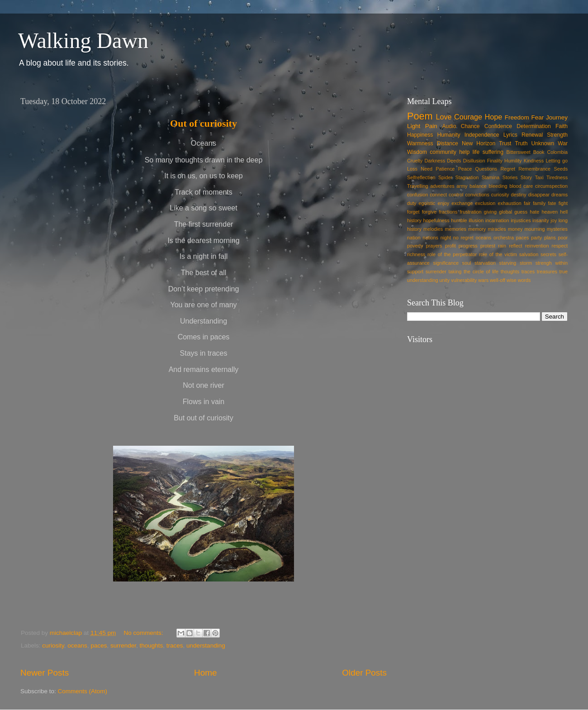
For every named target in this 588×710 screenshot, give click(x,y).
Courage (468, 117)
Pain (431, 126)
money (515, 229)
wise (512, 280)
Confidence (498, 126)
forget (413, 212)
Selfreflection (421, 177)
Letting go (557, 161)
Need (427, 169)
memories (456, 229)
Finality (495, 161)
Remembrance (534, 169)
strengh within (552, 263)
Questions (486, 169)
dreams (560, 195)
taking (455, 272)
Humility (513, 161)
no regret (463, 238)
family (539, 203)
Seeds (561, 169)
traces (175, 646)
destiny (518, 195)
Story (526, 177)
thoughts (152, 646)
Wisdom (417, 152)
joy (554, 220)
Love (443, 117)
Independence (482, 135)
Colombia (557, 152)
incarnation (497, 220)
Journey (557, 117)
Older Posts (364, 673)
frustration (471, 212)
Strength (557, 135)
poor (563, 238)
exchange (462, 203)
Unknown (543, 143)
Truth (522, 143)
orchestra (504, 238)
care (528, 186)
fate (552, 203)
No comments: (144, 633)
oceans (77, 646)
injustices (521, 220)
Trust (505, 143)
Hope (494, 117)
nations (430, 238)
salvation (529, 254)
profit (450, 246)
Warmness (420, 143)
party (536, 238)
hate (534, 212)
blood (515, 186)
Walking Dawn (83, 41)
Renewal (532, 135)
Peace (465, 169)
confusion (417, 195)
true (563, 272)
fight (563, 203)
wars (483, 280)
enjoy (443, 203)
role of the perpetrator (452, 254)
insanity (541, 220)
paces (99, 646)
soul (467, 263)
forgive (429, 212)
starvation (485, 263)
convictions (477, 195)
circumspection (551, 186)
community (443, 152)
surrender (123, 646)
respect (560, 246)
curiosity (53, 646)
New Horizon (479, 143)
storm (526, 263)
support (415, 272)
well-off (498, 280)
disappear (539, 195)
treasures (547, 272)
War (563, 143)
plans (550, 238)
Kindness (534, 161)
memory (477, 229)
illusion (476, 220)
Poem (420, 116)
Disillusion (474, 161)
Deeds (454, 161)
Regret (508, 169)
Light (414, 126)
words (524, 280)
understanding (206, 646)
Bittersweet (518, 152)
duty (412, 203)
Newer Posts (45, 673)
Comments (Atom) (83, 691)
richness (416, 254)
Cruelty (415, 161)
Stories (510, 177)
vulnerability (464, 280)
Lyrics (510, 135)
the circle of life (481, 272)
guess (521, 212)
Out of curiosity (204, 123)
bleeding (498, 186)
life (476, 152)
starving (508, 263)
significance (446, 263)
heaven (550, 212)
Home (205, 673)
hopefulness (436, 220)
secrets (548, 254)
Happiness (420, 135)
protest (488, 246)
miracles (497, 229)
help (464, 152)
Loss (412, 169)
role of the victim (498, 254)
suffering (493, 152)
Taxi (539, 177)
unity (444, 280)
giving (490, 212)
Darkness (435, 161)
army (462, 186)
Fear (537, 117)
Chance (470, 126)
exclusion (485, 203)
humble (459, 220)
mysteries (557, 229)
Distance (448, 143)
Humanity (448, 135)
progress (468, 246)
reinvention (537, 246)
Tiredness (557, 177)
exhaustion (510, 203)
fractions (448, 212)
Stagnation (467, 177)
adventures (442, 186)
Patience (445, 169)
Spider (445, 177)
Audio (449, 126)
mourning (535, 229)
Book (539, 152)
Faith (562, 126)
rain (502, 246)
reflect (515, 246)
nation (414, 238)
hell (564, 212)
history (414, 220)
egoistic (427, 203)
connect (438, 195)
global (505, 212)
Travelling (417, 186)
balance (478, 186)
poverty (415, 246)
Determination (534, 126)
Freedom (517, 117)
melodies (433, 229)
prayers (434, 246)
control (456, 195)
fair (527, 203)
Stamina (491, 177)
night (446, 238)
